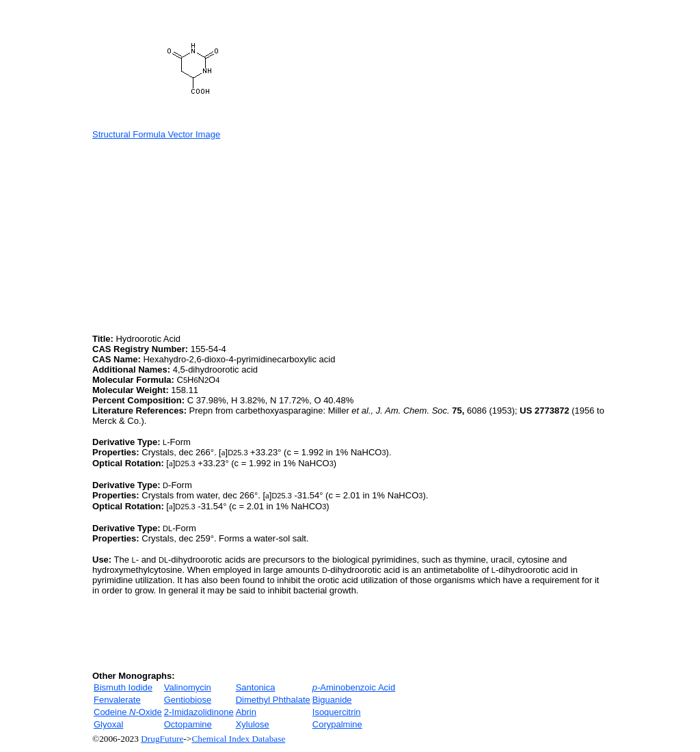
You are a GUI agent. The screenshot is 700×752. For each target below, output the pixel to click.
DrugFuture (162, 739)
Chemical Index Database (238, 739)
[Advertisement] (207, 235)
